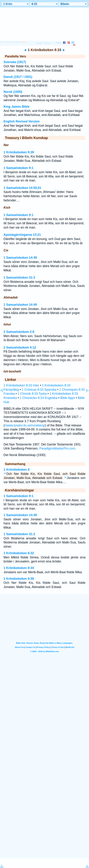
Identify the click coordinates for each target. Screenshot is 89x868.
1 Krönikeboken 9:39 (19, 152)
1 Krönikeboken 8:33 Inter (21, 385)
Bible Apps (68, 398)
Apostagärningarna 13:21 (22, 235)
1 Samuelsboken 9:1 (18, 168)
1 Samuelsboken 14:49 (20, 258)
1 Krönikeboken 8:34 (19, 568)
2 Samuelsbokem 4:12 (20, 347)
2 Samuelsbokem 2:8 (19, 332)
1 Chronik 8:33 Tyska (32, 394)
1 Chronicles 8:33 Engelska (38, 398)
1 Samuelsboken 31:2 (19, 278)
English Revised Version (22, 121)
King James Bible (17, 107)
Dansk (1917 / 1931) (18, 77)
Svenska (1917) (15, 62)
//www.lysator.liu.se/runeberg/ (25, 425)
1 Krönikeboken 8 (17, 470)
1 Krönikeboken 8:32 (19, 553)
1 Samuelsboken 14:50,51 (22, 188)
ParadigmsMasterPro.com (57, 448)
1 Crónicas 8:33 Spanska (39, 390)
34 (65, 477)
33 (5, 473)
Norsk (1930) (13, 92)
